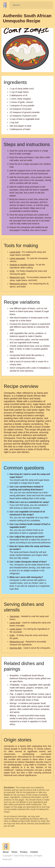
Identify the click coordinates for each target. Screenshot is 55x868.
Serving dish (16, 648)
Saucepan (15, 616)
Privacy (24, 852)
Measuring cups (17, 277)
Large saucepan (17, 258)
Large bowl (15, 252)
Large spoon (16, 629)
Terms (14, 852)
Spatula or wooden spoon (22, 265)
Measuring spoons (18, 284)
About (6, 852)
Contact (34, 852)
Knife (12, 271)
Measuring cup (17, 642)
